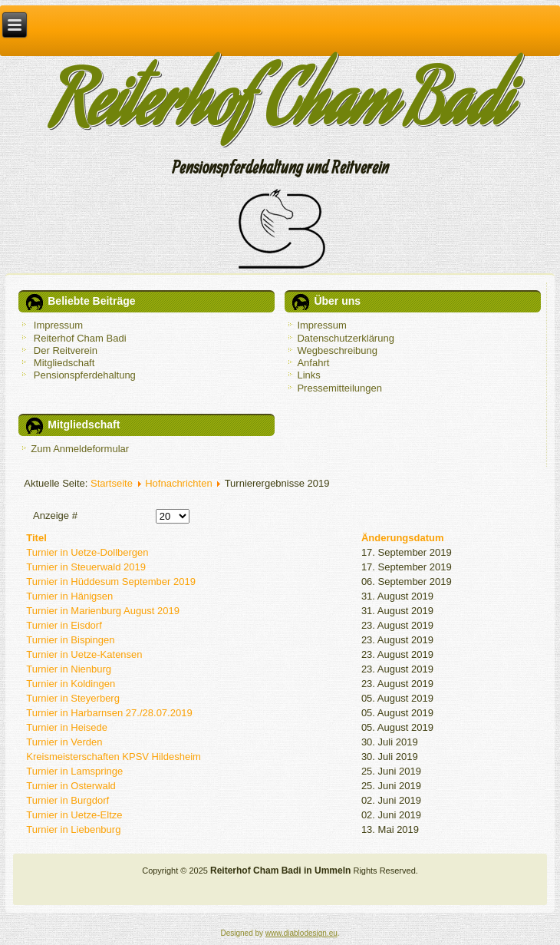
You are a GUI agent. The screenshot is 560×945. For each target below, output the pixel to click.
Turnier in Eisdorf (64, 625)
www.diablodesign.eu (301, 933)
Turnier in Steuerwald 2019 (86, 567)
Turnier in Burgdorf (68, 800)
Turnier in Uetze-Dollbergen (87, 552)
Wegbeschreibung (337, 350)
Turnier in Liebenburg (73, 829)
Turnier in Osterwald (71, 786)
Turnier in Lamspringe (74, 771)
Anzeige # (55, 515)
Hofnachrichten (178, 483)
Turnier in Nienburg (69, 669)
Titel (36, 538)
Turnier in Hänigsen (69, 596)
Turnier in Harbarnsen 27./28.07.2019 (109, 713)
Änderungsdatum (403, 538)
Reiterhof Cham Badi (280, 109)
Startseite (112, 483)
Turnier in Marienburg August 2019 (103, 611)
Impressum (321, 325)
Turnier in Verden (64, 742)
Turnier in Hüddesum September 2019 (111, 582)
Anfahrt (313, 363)
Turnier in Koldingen (71, 684)
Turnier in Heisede (67, 727)
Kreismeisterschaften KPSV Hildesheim (114, 757)
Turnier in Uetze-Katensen (84, 654)
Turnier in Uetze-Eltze (74, 815)
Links (308, 375)
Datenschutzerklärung (345, 338)
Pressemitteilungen (339, 388)
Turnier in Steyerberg (73, 698)
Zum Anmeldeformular (80, 449)
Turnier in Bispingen (70, 640)
